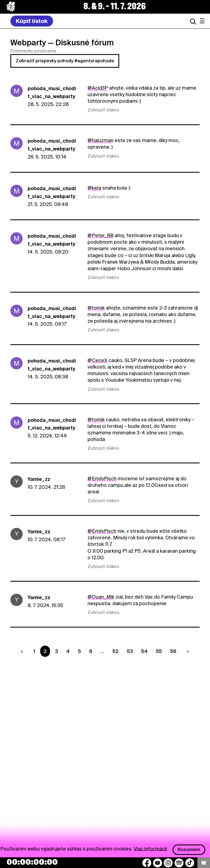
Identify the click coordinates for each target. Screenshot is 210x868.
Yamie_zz (39, 479)
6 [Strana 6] (91, 651)
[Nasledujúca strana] (186, 651)
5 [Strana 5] (79, 651)
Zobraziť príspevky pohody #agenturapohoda (65, 61)
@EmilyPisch (102, 479)
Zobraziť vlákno (103, 110)
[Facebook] (147, 863)
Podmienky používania (33, 51)
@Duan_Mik (101, 597)
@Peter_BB (100, 235)
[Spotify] (179, 863)
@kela (94, 188)
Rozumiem (189, 850)
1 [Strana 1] (34, 651)
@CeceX (97, 360)
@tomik (96, 308)
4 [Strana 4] (68, 651)
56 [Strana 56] (173, 651)
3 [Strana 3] (56, 651)
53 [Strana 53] (130, 651)
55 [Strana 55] (159, 651)
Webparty (28, 43)
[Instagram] (168, 863)
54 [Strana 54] (144, 651)
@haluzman (100, 140)
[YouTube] (157, 863)
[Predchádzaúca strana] (23, 651)
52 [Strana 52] (116, 651)
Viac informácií (150, 848)
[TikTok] (190, 863)
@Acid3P (98, 88)
